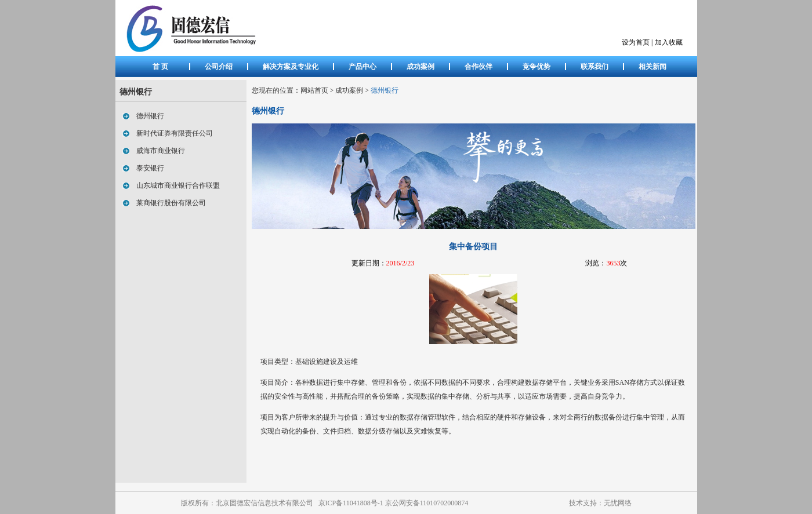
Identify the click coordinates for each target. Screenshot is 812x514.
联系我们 (594, 67)
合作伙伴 (478, 67)
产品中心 (362, 67)
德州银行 (147, 116)
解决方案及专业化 (291, 67)
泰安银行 (147, 168)
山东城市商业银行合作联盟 (175, 185)
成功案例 (420, 67)
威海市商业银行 (157, 151)
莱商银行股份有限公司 (168, 203)
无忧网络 (618, 503)
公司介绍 (219, 67)
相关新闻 (652, 67)
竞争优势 (536, 67)
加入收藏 (669, 42)
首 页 (160, 67)
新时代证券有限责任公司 (171, 133)
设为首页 (636, 42)
